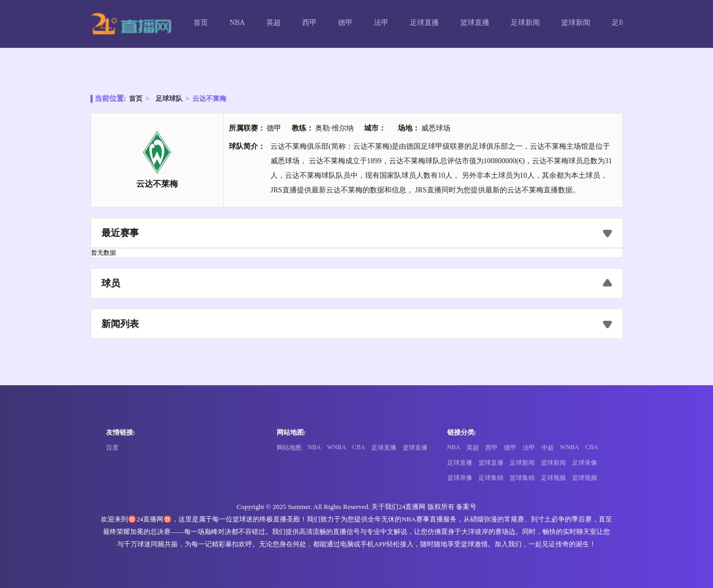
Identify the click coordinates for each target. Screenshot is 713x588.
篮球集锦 (522, 478)
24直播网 (412, 507)
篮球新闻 (576, 23)
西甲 (309, 23)
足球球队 (169, 99)
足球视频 (553, 478)
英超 (274, 23)
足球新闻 (525, 23)
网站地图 (289, 448)
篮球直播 (475, 23)
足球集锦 (491, 478)
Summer (299, 507)
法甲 (381, 23)
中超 (548, 448)
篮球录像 (460, 478)
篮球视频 (585, 478)
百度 (112, 448)
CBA (359, 447)
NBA (237, 23)
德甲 (345, 23)
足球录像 (585, 463)
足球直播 (424, 23)
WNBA (337, 447)
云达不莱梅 (209, 99)
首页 (201, 23)
